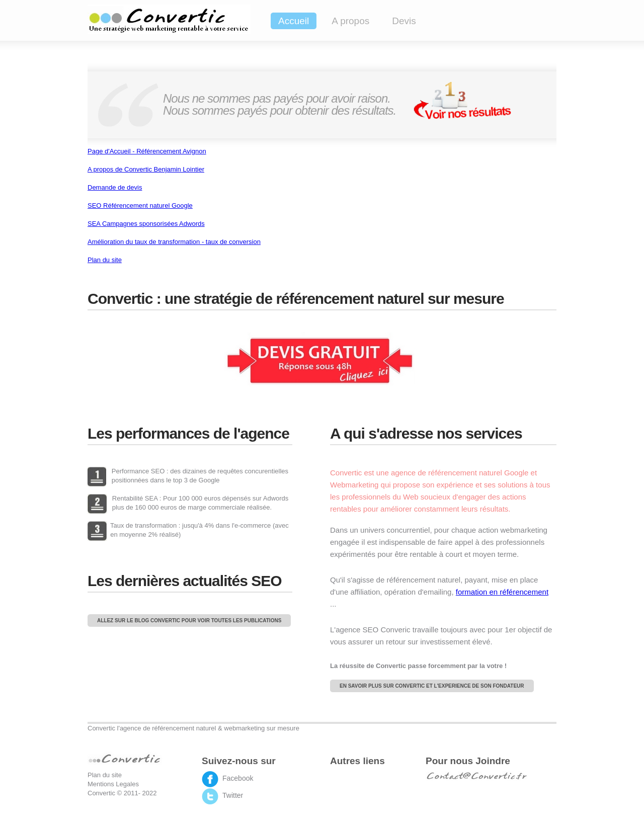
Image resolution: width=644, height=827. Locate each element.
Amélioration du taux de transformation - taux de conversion (174, 242)
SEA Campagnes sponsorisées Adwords (146, 224)
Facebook (238, 778)
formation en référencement (502, 592)
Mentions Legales (113, 784)
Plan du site (105, 260)
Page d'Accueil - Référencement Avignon (147, 151)
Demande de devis (115, 187)
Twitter (233, 795)
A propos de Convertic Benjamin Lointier (146, 169)
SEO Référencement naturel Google (140, 205)
